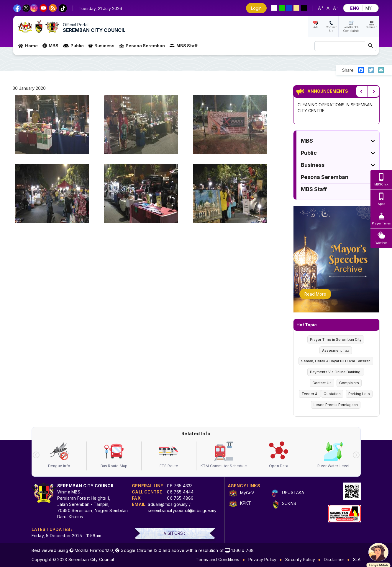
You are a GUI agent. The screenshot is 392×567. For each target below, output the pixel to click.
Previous (362, 91)
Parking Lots (359, 394)
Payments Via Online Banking (336, 372)
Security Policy (300, 559)
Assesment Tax (336, 350)
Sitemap (372, 27)
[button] (52, 126)
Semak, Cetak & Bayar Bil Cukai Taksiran (336, 361)
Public (73, 46)
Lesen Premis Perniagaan (336, 405)
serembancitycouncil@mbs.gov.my (182, 510)
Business (101, 46)
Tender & (310, 394)
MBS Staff (184, 46)
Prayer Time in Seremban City (336, 339)
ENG (355, 8)
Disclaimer (334, 559)
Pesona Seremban (142, 46)
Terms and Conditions (218, 559)
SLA (357, 559)
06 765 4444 (180, 492)
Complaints (349, 383)
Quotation (332, 394)
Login (256, 8)
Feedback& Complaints (351, 29)
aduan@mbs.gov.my (168, 504)
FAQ (315, 27)
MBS (50, 46)
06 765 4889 (180, 498)
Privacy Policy (263, 559)
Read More (315, 294)
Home (28, 46)
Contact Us (331, 29)
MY (369, 8)
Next (373, 91)
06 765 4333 (180, 486)
